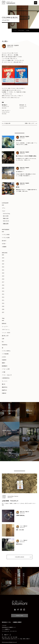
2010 (3, 303)
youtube (4, 357)
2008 (3, 309)
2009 (3, 306)
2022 (3, 267)
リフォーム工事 (6, 369)
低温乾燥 (4, 360)
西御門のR (4, 390)
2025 (3, 258)
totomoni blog (6, 213)
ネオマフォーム (6, 330)
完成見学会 (5, 345)
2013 (3, 294)
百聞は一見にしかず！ (30, 123)
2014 (3, 291)
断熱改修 (4, 323)
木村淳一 (4, 244)
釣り (3, 342)
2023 (3, 264)
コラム (4, 208)
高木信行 (4, 241)
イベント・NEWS (6, 333)
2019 (3, 276)
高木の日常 (6, 216)
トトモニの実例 (6, 235)
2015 (3, 288)
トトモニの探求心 (6, 351)
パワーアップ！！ (6, 111)
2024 (3, 261)
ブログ (4, 211)
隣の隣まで (5, 105)
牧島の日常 (6, 223)
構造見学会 (5, 387)
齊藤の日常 (6, 218)
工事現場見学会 (6, 378)
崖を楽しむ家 (5, 336)
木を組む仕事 (7, 123)
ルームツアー (5, 326)
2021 (3, 270)
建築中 (4, 363)
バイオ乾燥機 (5, 354)
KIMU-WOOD (6, 221)
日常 (3, 339)
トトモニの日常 (6, 238)
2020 (3, 273)
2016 (3, 285)
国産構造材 (5, 366)
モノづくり (5, 381)
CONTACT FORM (19, 615)
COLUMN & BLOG (20, 557)
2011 (3, 300)
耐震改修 (4, 393)
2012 (3, 297)
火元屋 (4, 372)
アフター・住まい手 (7, 375)
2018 (3, 279)
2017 (3, 282)
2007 (3, 312)
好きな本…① (23, 105)
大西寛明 (4, 247)
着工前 (4, 384)
